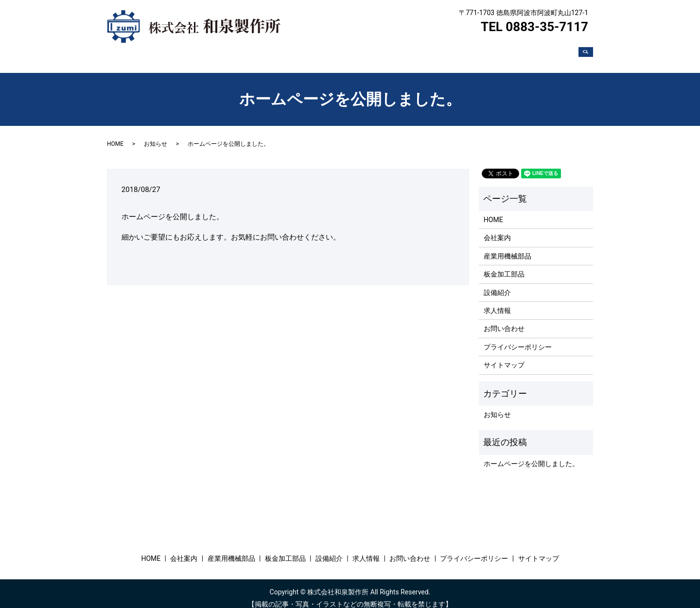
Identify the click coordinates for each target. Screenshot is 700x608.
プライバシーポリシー (518, 338)
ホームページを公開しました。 (531, 454)
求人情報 (504, 51)
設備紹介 (463, 51)
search (590, 51)
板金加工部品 (415, 51)
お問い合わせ (551, 51)
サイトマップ (504, 356)
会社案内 (306, 51)
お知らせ (156, 135)
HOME (269, 51)
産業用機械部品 (357, 51)
